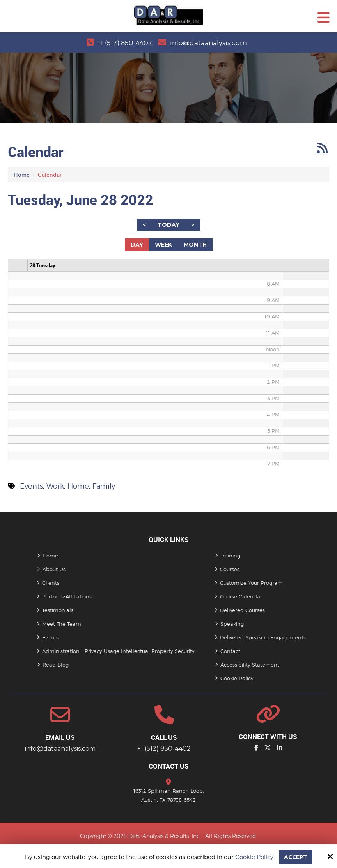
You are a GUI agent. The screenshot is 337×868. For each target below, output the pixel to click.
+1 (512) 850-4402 (124, 43)
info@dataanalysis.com (209, 43)
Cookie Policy (254, 857)
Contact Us (169, 766)
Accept (296, 857)
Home (22, 175)
